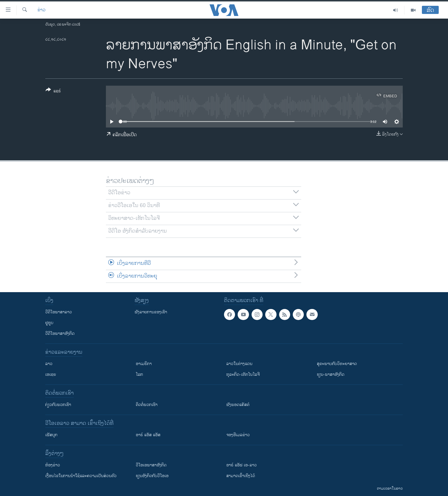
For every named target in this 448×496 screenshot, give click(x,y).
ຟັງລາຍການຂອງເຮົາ (151, 312)
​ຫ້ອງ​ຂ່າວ (53, 465)
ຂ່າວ (41, 10)
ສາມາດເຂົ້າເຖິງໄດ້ (241, 476)
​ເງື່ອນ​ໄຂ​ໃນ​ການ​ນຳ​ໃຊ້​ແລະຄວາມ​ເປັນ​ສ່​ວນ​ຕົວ (81, 476)
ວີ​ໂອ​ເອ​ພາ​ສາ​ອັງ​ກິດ (151, 465)
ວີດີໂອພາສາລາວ (59, 312)
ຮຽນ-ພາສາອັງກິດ (331, 374)
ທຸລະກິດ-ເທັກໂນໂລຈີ (243, 374)
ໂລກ (139, 374)
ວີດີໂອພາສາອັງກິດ (60, 334)
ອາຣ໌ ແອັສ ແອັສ (148, 435)
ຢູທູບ (49, 323)
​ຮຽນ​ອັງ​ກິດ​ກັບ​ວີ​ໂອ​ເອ (152, 476)
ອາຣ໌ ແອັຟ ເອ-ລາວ (242, 465)
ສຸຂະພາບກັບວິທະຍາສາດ (337, 364)
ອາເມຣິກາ (144, 364)
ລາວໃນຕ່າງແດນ (239, 364)
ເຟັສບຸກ (51, 435)
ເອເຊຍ (51, 374)
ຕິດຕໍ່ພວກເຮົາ (147, 405)
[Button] (53, 91)
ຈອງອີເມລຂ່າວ (238, 435)
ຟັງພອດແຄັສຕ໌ (238, 405)
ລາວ (49, 364)
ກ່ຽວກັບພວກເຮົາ (58, 405)
